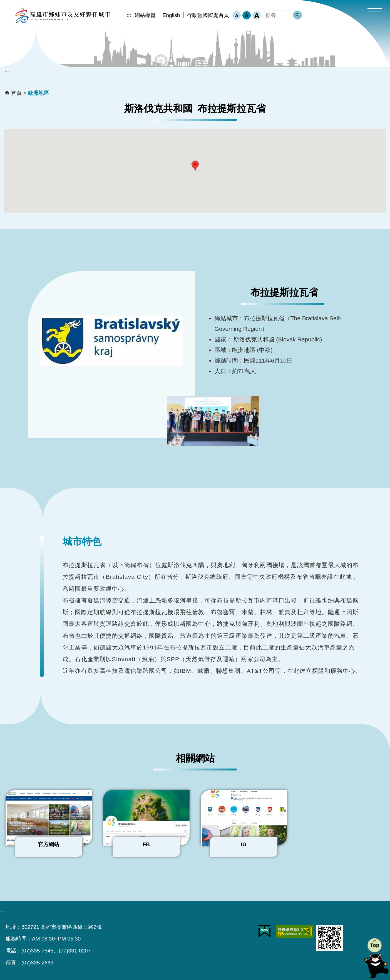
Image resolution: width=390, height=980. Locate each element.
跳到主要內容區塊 (3, 3)
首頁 (16, 93)
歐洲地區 (38, 93)
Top (375, 945)
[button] (375, 12)
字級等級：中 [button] (247, 15)
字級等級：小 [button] (237, 15)
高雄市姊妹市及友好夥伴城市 (63, 15)
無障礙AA (295, 932)
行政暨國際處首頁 (208, 15)
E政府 (264, 931)
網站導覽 (145, 15)
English (171, 15)
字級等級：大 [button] (257, 15)
